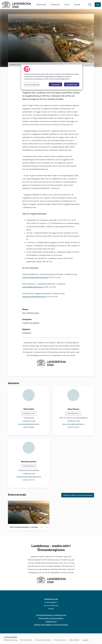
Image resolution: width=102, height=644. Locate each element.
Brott (24, 313)
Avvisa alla (55, 84)
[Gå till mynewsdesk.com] (10, 637)
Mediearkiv (55, 4)
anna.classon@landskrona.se (73, 424)
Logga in (85, 640)
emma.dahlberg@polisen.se (33, 287)
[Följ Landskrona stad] (98, 5)
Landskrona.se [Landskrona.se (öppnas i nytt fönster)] (51, 621)
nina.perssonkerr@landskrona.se (29, 477)
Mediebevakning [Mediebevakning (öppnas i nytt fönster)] (11, 640)
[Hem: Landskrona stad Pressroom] (16, 5)
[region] (52, 77)
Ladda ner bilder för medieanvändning (78, 495)
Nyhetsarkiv (41, 4)
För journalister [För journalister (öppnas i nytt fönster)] (60, 640)
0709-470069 (29, 427)
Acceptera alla (72, 84)
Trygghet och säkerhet (31, 323)
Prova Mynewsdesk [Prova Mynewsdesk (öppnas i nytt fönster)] (43, 640)
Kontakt (77, 4)
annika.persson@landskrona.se (34, 297)
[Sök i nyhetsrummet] (90, 5)
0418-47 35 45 (29, 480)
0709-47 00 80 (73, 427)
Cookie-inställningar (32, 84)
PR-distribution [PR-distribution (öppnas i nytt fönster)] (26, 640)
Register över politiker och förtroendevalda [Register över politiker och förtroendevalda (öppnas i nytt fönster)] (51, 625)
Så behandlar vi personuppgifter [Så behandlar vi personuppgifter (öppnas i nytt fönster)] (51, 618)
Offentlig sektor (33, 313)
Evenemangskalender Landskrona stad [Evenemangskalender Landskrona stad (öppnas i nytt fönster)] (51, 615)
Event (67, 4)
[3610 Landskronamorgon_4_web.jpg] (29, 512)
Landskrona (27, 333)
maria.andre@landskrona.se (29, 424)
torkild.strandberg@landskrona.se (35, 277)
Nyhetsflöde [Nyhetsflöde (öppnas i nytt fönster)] (74, 640)
